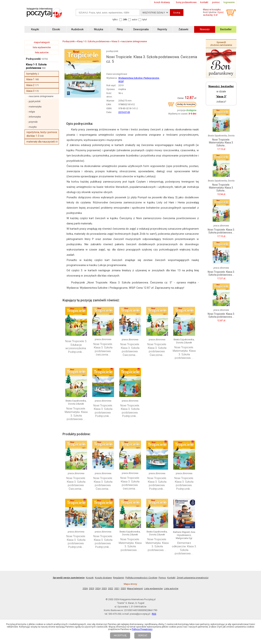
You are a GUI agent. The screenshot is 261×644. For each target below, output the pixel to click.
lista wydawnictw (42, 47)
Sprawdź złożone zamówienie (221, 44)
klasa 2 (30, 85)
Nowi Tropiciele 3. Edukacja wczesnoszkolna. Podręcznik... (76, 347)
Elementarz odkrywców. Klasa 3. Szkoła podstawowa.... (184, 548)
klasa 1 (30, 79)
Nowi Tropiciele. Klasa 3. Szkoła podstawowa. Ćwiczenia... (130, 350)
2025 (92, 588)
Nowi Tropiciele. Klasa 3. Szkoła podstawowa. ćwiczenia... (103, 349)
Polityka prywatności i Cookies (141, 578)
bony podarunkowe (186, 2)
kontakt (204, 2)
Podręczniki (33, 59)
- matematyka (35, 107)
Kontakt (171, 578)
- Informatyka (34, 117)
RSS (154, 614)
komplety (32, 74)
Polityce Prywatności (142, 629)
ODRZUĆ (143, 635)
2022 (111, 588)
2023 (104, 588)
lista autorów (42, 52)
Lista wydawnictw (153, 588)
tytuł (145, 19)
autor (135, 19)
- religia (31, 112)
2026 (85, 588)
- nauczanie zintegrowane (41, 96)
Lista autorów (171, 588)
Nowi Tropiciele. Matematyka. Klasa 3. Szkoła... (221, 143)
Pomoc (162, 578)
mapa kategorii (42, 42)
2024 (98, 588)
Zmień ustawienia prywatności (193, 578)
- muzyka (32, 127)
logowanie (229, 2)
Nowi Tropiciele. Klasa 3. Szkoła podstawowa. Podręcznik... (103, 411)
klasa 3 (30, 91)
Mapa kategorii (135, 588)
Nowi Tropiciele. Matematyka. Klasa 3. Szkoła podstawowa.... (184, 353)
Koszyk (90, 578)
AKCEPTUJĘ (120, 635)
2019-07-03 (124, 112)
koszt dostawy (162, 2)
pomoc (216, 2)
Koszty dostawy (103, 578)
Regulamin (119, 578)
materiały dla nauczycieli (41, 142)
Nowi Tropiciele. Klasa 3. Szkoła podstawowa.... (221, 231)
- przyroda (33, 122)
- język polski (34, 101)
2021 (117, 588)
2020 (123, 588)
